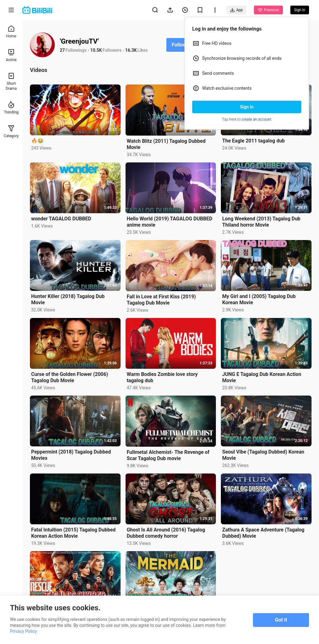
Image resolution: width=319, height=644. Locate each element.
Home (11, 32)
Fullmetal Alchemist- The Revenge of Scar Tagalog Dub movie (168, 455)
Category (11, 131)
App (236, 10)
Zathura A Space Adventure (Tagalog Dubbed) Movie (263, 533)
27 (62, 50)
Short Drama (11, 82)
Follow (179, 45)
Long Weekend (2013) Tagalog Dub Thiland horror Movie (261, 222)
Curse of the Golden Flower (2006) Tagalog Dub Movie (70, 377)
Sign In (247, 107)
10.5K (96, 50)
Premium (268, 10)
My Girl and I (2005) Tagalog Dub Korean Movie (259, 299)
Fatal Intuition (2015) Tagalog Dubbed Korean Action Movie (73, 533)
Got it (281, 620)
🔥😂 (37, 141)
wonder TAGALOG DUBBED (61, 219)
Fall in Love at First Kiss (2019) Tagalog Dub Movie (161, 300)
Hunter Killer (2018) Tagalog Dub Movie (68, 299)
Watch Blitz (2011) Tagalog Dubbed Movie (166, 144)
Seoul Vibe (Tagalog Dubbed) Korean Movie (263, 455)
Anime (11, 55)
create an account (257, 119)
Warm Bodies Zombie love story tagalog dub (162, 377)
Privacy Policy (23, 631)
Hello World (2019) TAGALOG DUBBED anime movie (170, 222)
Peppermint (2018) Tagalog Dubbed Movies (71, 455)
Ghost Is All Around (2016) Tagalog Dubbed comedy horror (166, 533)
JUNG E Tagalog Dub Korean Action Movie (262, 377)
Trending (11, 108)
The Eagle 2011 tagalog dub (253, 141)
